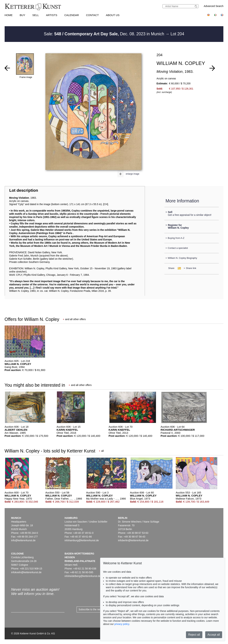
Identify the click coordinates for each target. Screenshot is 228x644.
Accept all (214, 635)
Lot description (24, 190)
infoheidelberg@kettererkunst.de (83, 576)
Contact (92, 15)
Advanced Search (214, 6)
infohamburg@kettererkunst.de (82, 540)
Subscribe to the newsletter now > (97, 609)
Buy (23, 15)
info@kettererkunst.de (23, 540)
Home (9, 15)
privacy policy (122, 624)
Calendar (72, 15)
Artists (52, 15)
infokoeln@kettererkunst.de (26, 572)
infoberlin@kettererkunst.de (133, 540)
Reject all (194, 635)
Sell (36, 15)
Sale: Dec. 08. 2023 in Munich (105, 34)
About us (113, 15)
